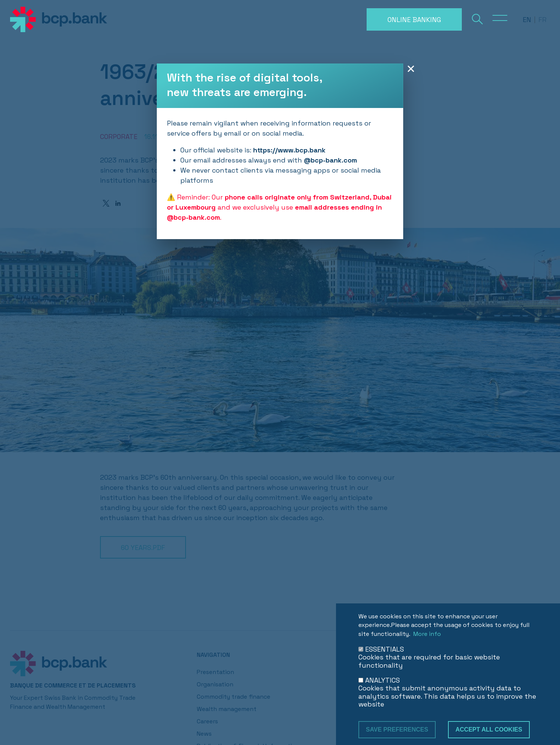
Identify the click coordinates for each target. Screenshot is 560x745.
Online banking (414, 20)
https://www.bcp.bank (289, 150)
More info (427, 634)
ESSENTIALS (385, 649)
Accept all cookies (489, 729)
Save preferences (397, 729)
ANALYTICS (382, 680)
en (527, 20)
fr (542, 20)
